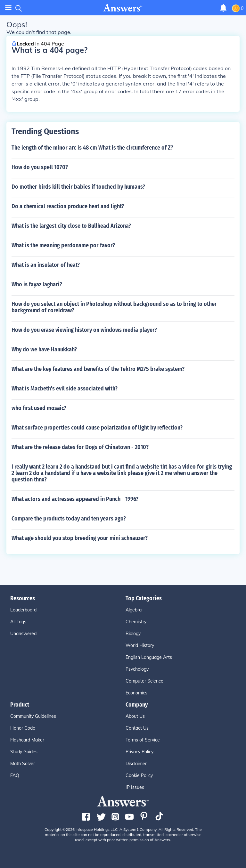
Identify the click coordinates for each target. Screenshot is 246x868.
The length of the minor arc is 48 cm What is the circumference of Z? (92, 148)
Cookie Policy (139, 775)
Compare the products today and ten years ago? (69, 519)
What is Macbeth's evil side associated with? (65, 389)
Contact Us (137, 728)
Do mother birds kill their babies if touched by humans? (78, 187)
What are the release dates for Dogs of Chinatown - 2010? (80, 447)
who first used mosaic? (39, 408)
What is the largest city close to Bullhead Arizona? (71, 226)
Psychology (137, 669)
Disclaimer (136, 764)
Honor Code (23, 728)
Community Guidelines (33, 716)
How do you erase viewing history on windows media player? (84, 330)
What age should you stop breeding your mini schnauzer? (80, 538)
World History (140, 645)
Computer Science (144, 681)
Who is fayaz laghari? (37, 284)
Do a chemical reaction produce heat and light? (68, 206)
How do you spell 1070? (40, 167)
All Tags (18, 622)
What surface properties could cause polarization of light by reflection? (97, 428)
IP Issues (135, 787)
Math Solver (23, 764)
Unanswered (23, 634)
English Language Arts (149, 657)
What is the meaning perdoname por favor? (63, 245)
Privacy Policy (139, 752)
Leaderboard (23, 610)
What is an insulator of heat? (46, 265)
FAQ (15, 775)
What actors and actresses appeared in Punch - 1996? (75, 499)
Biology (133, 634)
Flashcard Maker (27, 740)
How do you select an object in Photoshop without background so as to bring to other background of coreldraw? (114, 307)
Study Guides (24, 752)
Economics (136, 693)
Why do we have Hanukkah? (44, 349)
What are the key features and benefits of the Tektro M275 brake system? (98, 369)
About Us (135, 716)
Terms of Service (143, 740)
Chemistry (136, 622)
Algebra (134, 610)
